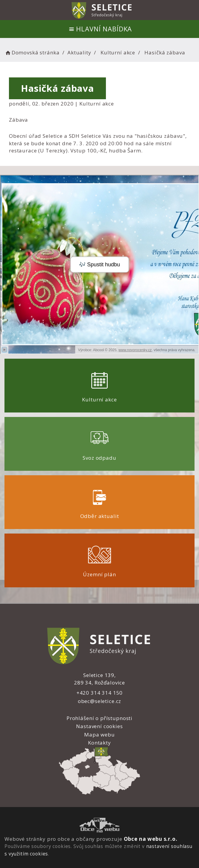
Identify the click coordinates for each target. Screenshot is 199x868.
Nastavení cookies (99, 726)
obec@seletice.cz (100, 701)
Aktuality (79, 52)
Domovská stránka (32, 52)
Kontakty (99, 743)
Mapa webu (99, 735)
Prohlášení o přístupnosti (99, 718)
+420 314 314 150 (100, 693)
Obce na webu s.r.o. (151, 839)
